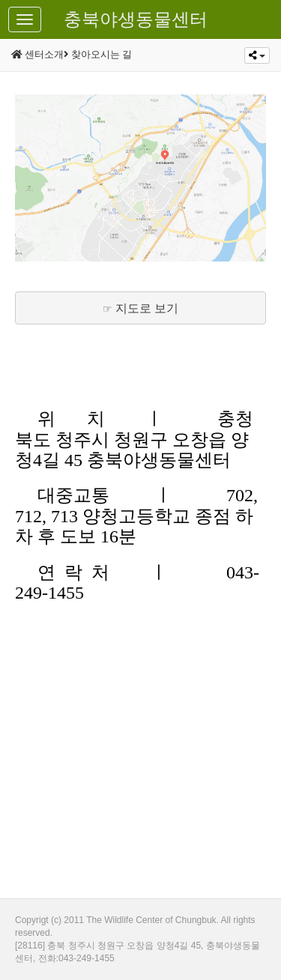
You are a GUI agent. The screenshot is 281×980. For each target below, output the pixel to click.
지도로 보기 (147, 308)
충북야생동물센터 (136, 19)
